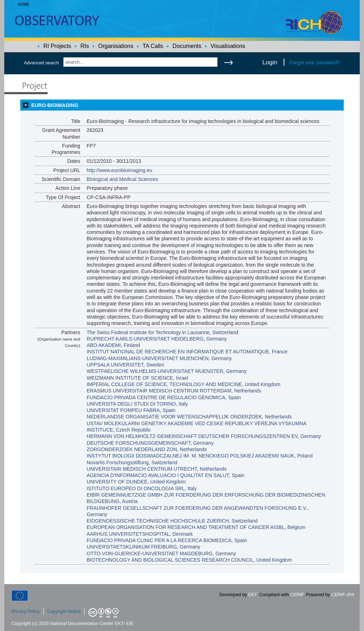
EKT (253, 595)
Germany (216, 339)
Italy (183, 404)
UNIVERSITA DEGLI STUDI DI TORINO (131, 404)
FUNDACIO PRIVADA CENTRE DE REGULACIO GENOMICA (156, 397)
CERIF (297, 595)
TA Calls (153, 46)
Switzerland (225, 332)
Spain (235, 397)
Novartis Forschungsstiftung (118, 462)
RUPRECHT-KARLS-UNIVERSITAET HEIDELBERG (145, 339)
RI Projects (57, 46)
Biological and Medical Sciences (122, 179)
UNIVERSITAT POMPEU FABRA (123, 410)
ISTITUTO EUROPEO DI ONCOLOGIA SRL (136, 488)
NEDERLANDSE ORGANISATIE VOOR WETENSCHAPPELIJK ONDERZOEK (174, 417)
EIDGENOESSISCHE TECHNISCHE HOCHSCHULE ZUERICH (158, 521)
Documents (187, 46)
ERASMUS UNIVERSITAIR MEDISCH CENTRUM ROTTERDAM (159, 391)
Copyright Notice (64, 611)
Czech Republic (133, 430)
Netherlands (248, 391)
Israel (182, 378)
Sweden (155, 365)
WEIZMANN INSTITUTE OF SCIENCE (130, 378)
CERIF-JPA (343, 595)
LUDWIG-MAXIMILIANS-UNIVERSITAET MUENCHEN (148, 358)
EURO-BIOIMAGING (55, 105)
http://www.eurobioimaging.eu (120, 170)
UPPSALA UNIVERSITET (115, 365)
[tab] (182, 105)
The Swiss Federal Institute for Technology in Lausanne (148, 332)
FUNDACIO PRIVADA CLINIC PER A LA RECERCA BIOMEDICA (159, 540)
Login (270, 62)
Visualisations (228, 46)
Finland (132, 345)
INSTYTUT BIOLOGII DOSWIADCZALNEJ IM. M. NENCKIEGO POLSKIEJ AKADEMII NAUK (191, 456)
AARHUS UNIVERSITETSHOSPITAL (128, 534)
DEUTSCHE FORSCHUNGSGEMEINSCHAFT (139, 443)
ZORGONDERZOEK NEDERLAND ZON (132, 449)
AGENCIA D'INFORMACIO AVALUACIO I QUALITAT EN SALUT (158, 475)
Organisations (116, 46)
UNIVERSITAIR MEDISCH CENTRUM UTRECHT (142, 469)
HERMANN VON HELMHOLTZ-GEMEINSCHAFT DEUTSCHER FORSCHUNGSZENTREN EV (192, 436)
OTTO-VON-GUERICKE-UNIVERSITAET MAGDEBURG (150, 554)
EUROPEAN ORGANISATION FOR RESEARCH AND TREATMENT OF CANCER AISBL (186, 527)
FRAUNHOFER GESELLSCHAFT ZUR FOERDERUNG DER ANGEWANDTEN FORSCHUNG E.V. (197, 508)
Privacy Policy (26, 611)
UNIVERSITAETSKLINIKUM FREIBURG (132, 547)
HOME (23, 4)
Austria (130, 501)
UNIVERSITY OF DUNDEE (117, 482)
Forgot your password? (315, 63)
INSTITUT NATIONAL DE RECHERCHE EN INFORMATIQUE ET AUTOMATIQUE (178, 352)
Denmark (183, 534)
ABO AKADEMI (104, 345)
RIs (85, 46)
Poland (305, 456)
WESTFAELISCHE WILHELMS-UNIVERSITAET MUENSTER (155, 371)
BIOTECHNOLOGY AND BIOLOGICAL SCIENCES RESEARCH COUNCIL (170, 560)
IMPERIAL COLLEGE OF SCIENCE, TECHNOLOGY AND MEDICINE (164, 384)
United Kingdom (263, 384)
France (280, 352)
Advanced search (41, 63)
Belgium (296, 527)
